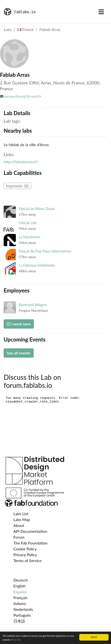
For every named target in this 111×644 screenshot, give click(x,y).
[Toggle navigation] (101, 12)
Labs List (21, 514)
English (20, 586)
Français (20, 598)
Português (22, 615)
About (19, 525)
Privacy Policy (25, 555)
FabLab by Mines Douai (37, 209)
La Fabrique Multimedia (37, 265)
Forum (19, 537)
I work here (19, 324)
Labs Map (22, 519)
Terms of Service (27, 560)
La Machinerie (30, 237)
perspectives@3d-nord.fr (23, 96)
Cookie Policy (25, 549)
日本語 (19, 621)
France (25, 29)
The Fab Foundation (30, 543)
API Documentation (30, 531)
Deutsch (21, 580)
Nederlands (23, 609)
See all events (19, 353)
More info (16, 640)
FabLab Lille (28, 223)
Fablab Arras (50, 29)
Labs (8, 29)
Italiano (20, 603)
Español (20, 592)
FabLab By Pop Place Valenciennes (45, 251)
